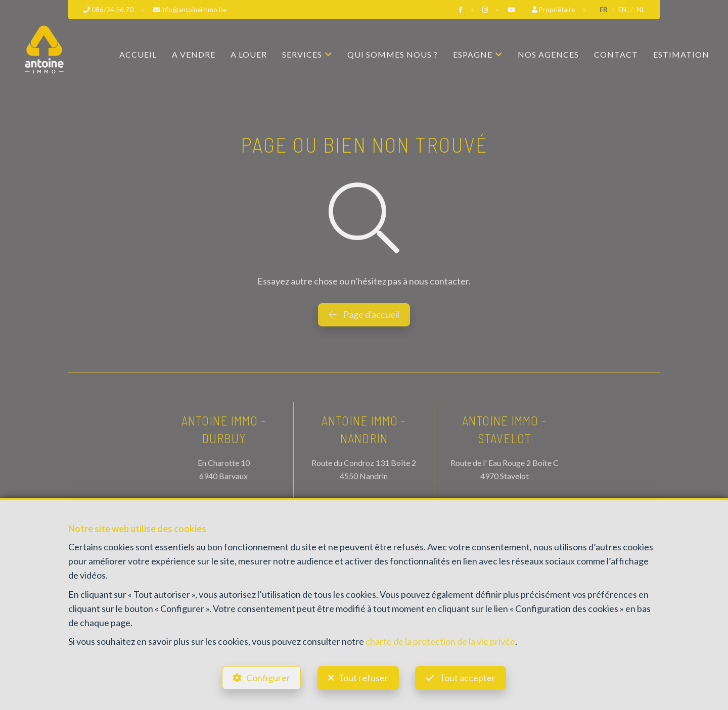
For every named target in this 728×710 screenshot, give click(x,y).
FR (604, 10)
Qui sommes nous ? (393, 54)
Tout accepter (468, 678)
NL (641, 10)
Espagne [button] (473, 54)
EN (622, 10)
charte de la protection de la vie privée (440, 641)
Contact (616, 54)
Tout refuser (363, 678)
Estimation (681, 54)
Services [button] (302, 54)
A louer (249, 54)
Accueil (138, 54)
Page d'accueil (364, 314)
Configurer (268, 678)
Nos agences (548, 54)
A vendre (194, 54)
